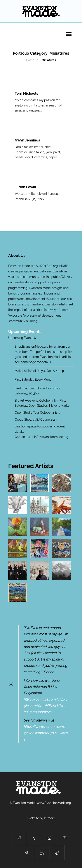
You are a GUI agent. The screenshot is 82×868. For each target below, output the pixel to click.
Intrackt (49, 818)
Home (30, 60)
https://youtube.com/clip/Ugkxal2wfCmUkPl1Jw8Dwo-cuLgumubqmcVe (46, 706)
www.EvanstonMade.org (54, 803)
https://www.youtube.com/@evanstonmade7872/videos (46, 733)
